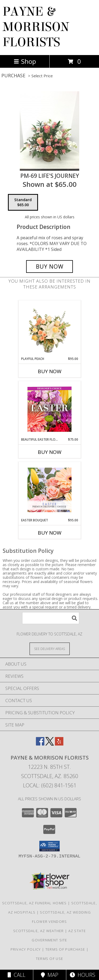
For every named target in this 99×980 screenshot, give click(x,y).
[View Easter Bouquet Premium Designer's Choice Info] (49, 490)
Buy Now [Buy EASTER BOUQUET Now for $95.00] (50, 533)
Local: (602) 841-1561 (50, 785)
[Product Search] (51, 618)
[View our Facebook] (40, 744)
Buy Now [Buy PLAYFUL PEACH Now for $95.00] (50, 371)
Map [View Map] (50, 975)
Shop (25, 61)
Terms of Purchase (65, 949)
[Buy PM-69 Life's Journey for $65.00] (50, 267)
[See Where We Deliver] (50, 649)
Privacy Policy (26, 949)
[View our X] (50, 744)
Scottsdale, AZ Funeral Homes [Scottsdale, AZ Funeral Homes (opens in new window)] (34, 903)
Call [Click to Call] (16, 975)
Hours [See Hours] (82, 975)
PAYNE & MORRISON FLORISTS (36, 27)
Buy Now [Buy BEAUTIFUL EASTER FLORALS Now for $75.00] (50, 452)
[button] (49, 846)
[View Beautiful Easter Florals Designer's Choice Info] (49, 409)
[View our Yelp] (59, 744)
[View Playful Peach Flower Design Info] (49, 328)
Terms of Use (50, 959)
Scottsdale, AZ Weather (39, 931)
